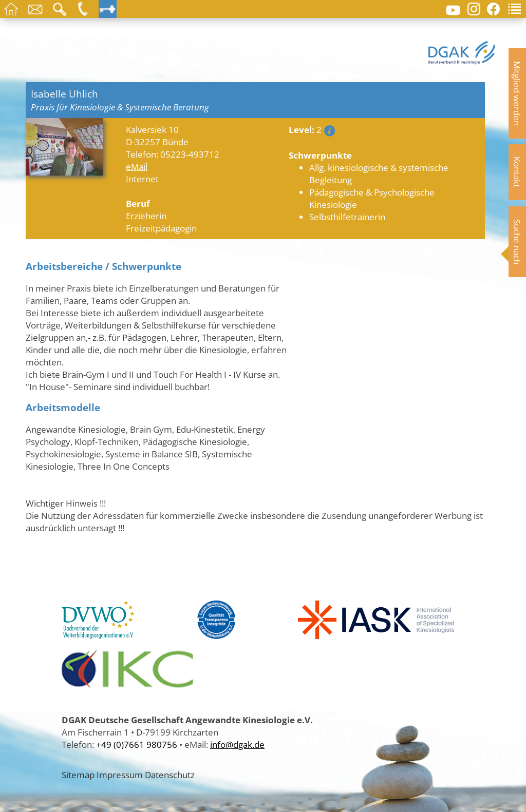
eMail (137, 166)
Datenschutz (170, 775)
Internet (142, 179)
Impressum (120, 775)
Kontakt (517, 172)
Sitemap (78, 775)
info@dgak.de (237, 744)
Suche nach (517, 242)
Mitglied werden (517, 93)
